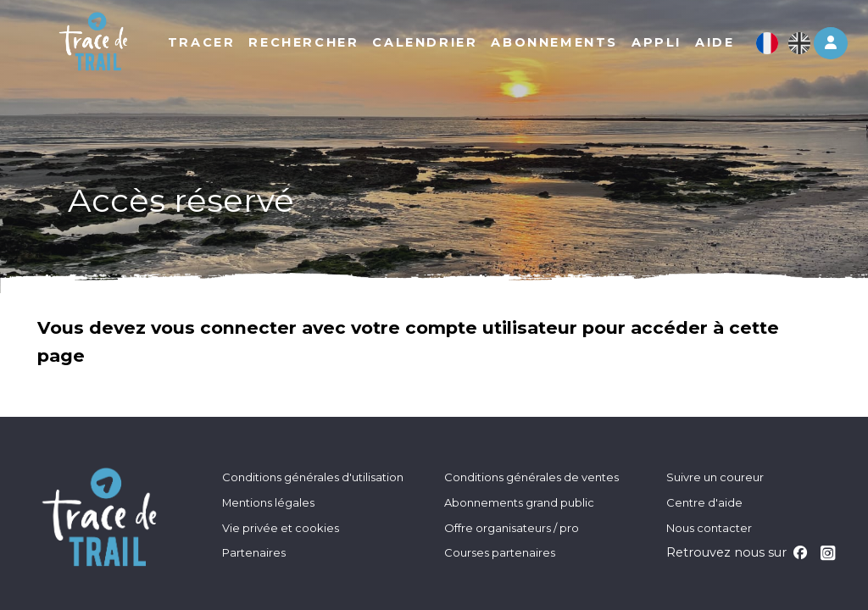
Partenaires (254, 552)
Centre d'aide (704, 502)
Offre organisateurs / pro (512, 528)
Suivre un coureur (715, 477)
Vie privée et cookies (281, 528)
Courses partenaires (500, 552)
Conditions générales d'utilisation (313, 477)
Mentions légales (268, 502)
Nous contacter (709, 528)
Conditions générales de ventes (531, 477)
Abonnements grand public (519, 502)
